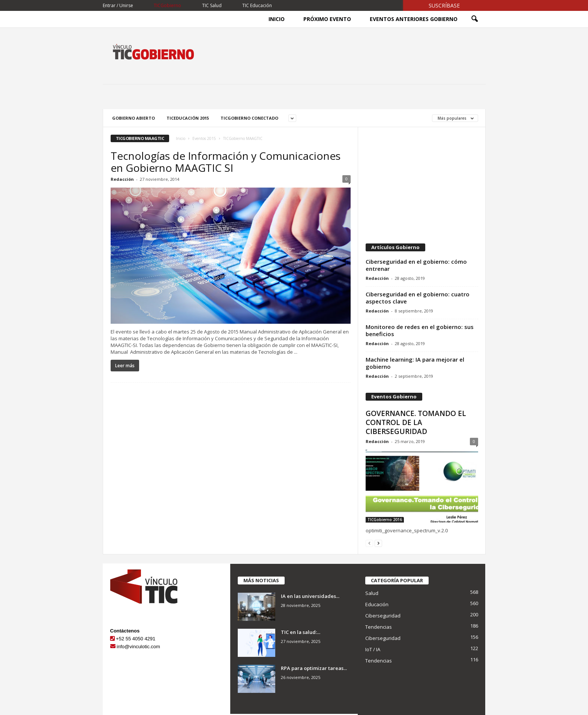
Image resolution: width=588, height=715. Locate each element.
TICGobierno (167, 5)
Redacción (122, 179)
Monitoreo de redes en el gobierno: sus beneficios (420, 330)
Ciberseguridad (383, 616)
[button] (474, 19)
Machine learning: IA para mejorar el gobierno (415, 363)
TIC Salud (212, 5)
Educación (377, 604)
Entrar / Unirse (118, 5)
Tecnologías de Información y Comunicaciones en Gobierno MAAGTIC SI (226, 162)
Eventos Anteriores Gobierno (414, 19)
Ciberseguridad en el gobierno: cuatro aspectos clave (418, 298)
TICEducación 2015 (188, 118)
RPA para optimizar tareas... (314, 668)
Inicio (277, 19)
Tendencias (379, 627)
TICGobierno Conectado (249, 118)
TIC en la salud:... (301, 632)
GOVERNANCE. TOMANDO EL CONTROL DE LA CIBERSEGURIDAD (416, 422)
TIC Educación (257, 5)
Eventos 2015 (204, 138)
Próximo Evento (327, 19)
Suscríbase (444, 5)
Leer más (125, 366)
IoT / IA (373, 649)
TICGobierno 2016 (385, 520)
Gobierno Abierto (133, 118)
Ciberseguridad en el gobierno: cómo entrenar (416, 265)
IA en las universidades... (310, 596)
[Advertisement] (421, 182)
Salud (372, 593)
